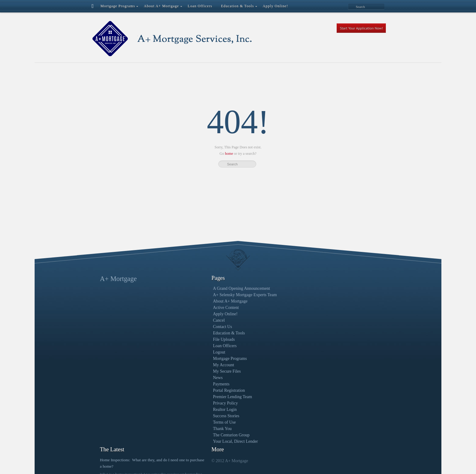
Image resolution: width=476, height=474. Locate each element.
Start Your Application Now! (361, 28)
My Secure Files (190, 371)
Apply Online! (188, 314)
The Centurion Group (194, 435)
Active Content (189, 308)
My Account (186, 365)
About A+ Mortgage (193, 301)
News (181, 378)
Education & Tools (192, 333)
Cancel (182, 320)
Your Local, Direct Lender (198, 441)
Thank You (185, 429)
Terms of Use (187, 422)
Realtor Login (188, 410)
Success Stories (189, 416)
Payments (184, 384)
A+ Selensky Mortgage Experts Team (208, 295)
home (229, 154)
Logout (182, 352)
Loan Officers (188, 346)
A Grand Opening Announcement (204, 288)
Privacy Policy (188, 403)
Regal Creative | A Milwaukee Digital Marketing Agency (213, 462)
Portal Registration (192, 390)
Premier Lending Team (195, 397)
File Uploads (187, 339)
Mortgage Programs (193, 359)
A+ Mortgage (118, 279)
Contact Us (185, 327)
